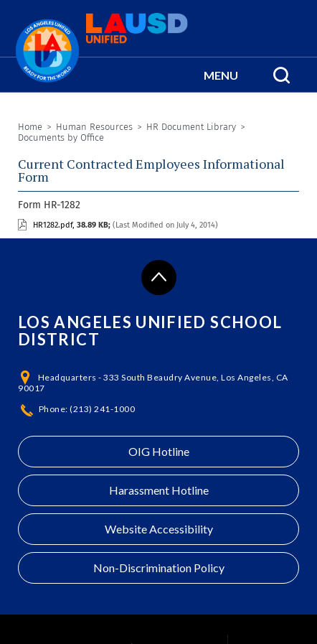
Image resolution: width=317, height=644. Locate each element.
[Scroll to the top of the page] (159, 277)
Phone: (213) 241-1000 (87, 409)
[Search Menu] (281, 75)
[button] (221, 75)
